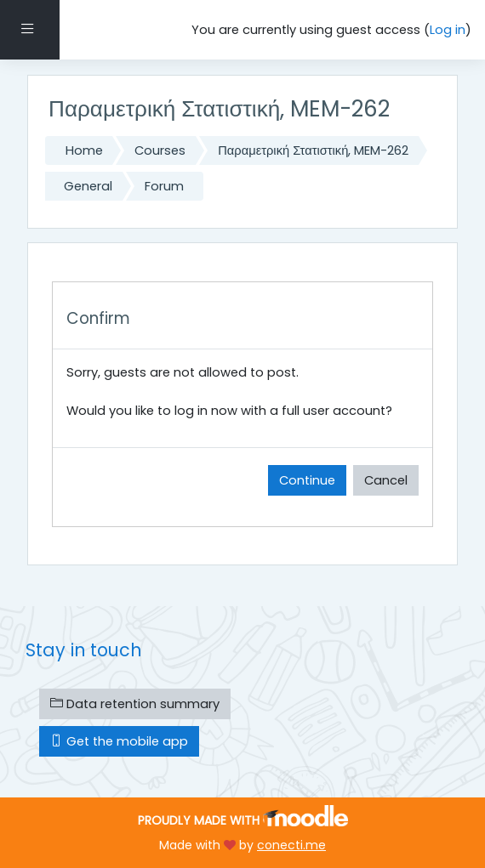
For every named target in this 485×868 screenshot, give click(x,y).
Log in (448, 30)
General (88, 186)
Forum (164, 186)
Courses (160, 150)
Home (84, 150)
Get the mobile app (119, 741)
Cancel (386, 480)
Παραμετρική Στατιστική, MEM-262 (313, 150)
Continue (307, 480)
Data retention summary (135, 704)
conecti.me (291, 845)
